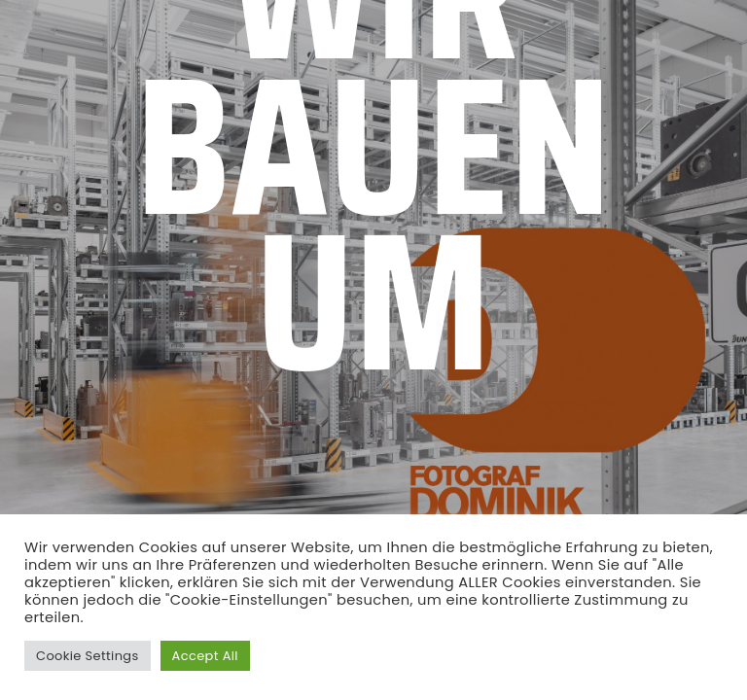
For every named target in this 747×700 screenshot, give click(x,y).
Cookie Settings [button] (88, 656)
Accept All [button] (205, 656)
